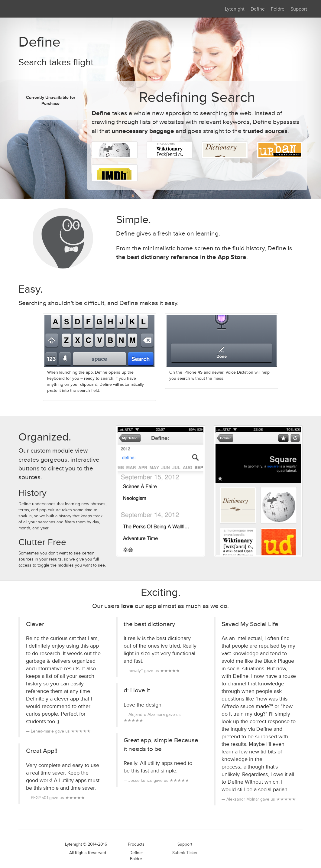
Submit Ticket (185, 853)
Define (258, 9)
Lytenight (235, 9)
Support (299, 9)
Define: (136, 853)
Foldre (278, 9)
